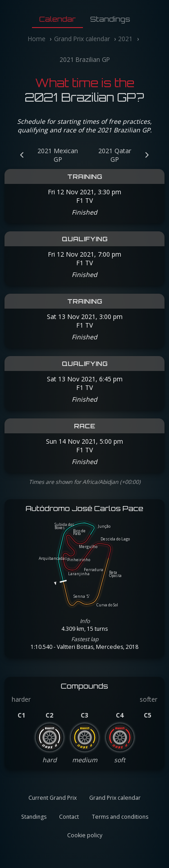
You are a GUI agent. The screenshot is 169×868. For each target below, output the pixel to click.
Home (37, 39)
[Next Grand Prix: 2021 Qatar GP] (126, 155)
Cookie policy (85, 835)
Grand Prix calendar (82, 39)
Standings (110, 19)
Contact (69, 817)
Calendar (57, 19)
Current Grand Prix (53, 798)
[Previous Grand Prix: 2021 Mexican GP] (46, 155)
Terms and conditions (120, 817)
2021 (125, 39)
